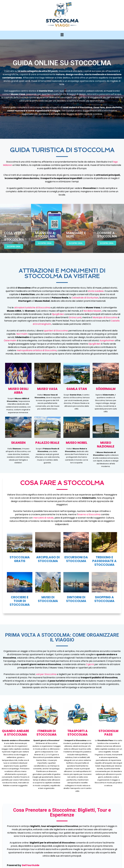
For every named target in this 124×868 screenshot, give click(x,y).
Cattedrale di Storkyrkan (85, 298)
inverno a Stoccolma (89, 514)
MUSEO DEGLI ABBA (18, 391)
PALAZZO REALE (47, 443)
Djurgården (58, 314)
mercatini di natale (43, 518)
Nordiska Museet (92, 311)
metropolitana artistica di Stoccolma (37, 350)
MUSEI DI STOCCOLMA (48, 599)
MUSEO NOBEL (77, 443)
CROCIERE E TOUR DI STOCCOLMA (20, 601)
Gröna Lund (75, 317)
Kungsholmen (107, 341)
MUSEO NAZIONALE (106, 445)
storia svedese (96, 291)
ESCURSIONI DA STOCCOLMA (76, 559)
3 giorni (90, 664)
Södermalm (106, 389)
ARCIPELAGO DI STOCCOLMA (48, 559)
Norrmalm (22, 334)
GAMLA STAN (77, 389)
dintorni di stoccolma (76, 599)
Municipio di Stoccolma (105, 317)
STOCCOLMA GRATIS (20, 559)
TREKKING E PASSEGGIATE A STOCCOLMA (104, 561)
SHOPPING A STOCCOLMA (104, 599)
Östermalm (10, 341)
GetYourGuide (31, 865)
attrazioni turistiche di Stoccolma (32, 308)
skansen (18, 443)
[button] (62, 35)
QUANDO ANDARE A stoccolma (15, 733)
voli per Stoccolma (46, 674)
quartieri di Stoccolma (56, 331)
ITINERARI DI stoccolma (47, 733)
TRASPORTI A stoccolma (77, 733)
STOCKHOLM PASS (108, 733)
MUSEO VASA (47, 389)
